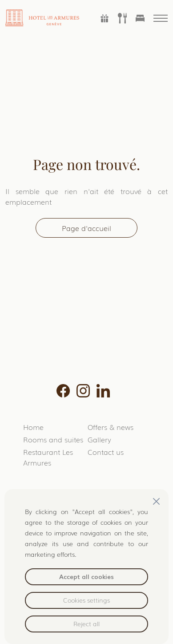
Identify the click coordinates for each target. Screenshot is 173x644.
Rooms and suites (53, 439)
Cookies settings (86, 600)
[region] (87, 567)
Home (33, 427)
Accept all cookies (86, 576)
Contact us (106, 452)
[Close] (156, 501)
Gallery (99, 439)
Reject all (86, 624)
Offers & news (111, 427)
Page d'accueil (86, 228)
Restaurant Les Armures (48, 457)
